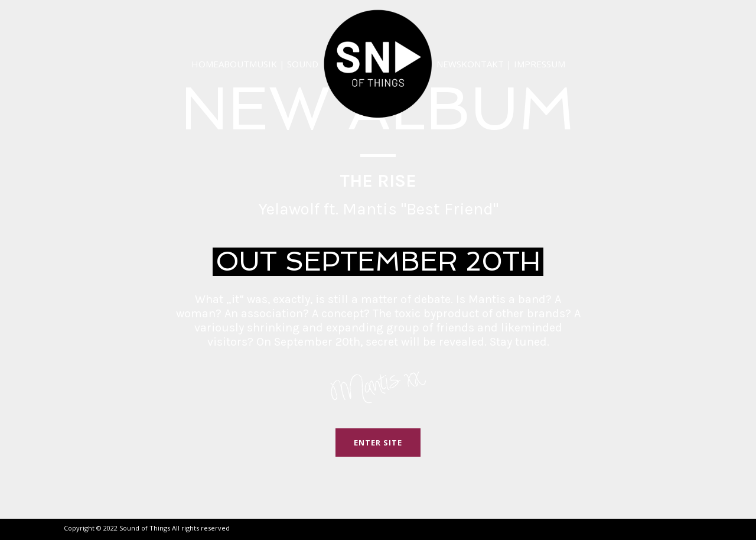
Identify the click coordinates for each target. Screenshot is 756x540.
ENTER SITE (378, 443)
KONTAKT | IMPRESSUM (513, 64)
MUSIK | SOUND (284, 64)
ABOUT (234, 64)
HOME (205, 64)
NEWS (449, 64)
